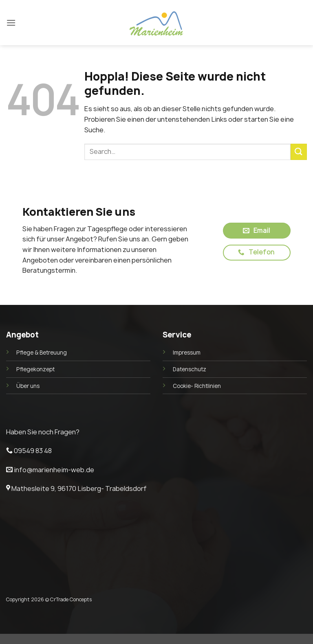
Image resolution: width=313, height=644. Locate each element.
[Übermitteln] (299, 152)
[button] (11, 23)
